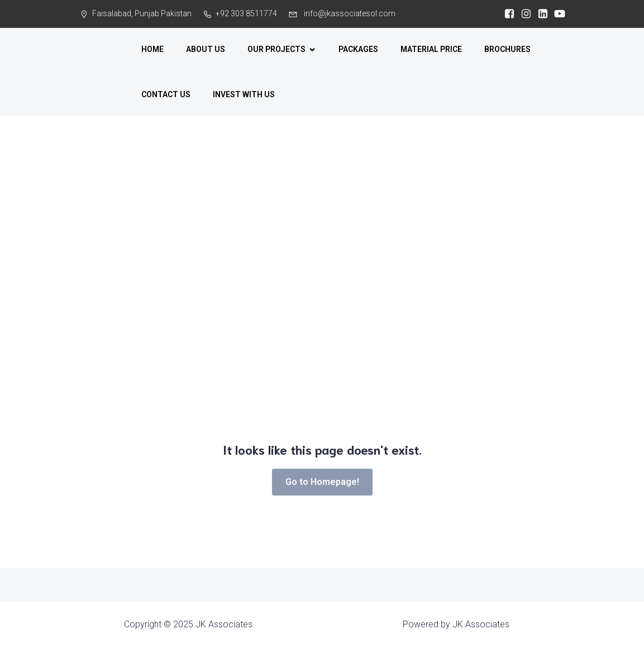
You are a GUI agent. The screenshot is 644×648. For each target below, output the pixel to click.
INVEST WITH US (244, 94)
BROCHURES (507, 49)
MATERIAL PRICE (431, 49)
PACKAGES (358, 49)
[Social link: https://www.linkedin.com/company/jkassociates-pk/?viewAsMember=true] (540, 14)
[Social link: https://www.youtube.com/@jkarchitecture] (557, 14)
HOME (152, 49)
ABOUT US (206, 49)
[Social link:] (507, 14)
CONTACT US (166, 94)
